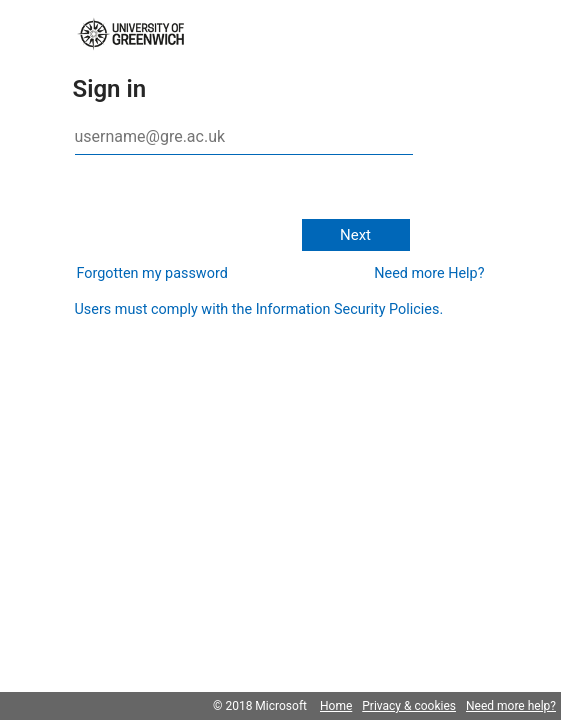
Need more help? (511, 706)
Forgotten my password (152, 273)
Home (336, 706)
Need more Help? (429, 273)
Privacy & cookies (409, 706)
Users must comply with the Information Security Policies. (259, 309)
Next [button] (355, 235)
